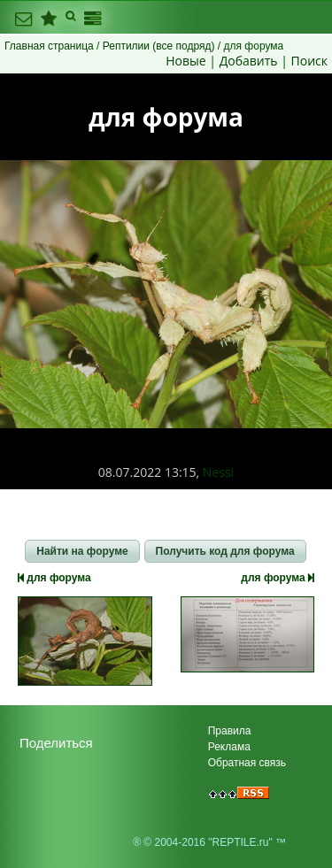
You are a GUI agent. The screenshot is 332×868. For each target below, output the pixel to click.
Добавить (249, 61)
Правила (230, 731)
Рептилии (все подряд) (159, 46)
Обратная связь (247, 763)
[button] (82, 551)
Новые (185, 61)
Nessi (218, 472)
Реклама (229, 747)
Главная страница (49, 46)
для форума (54, 578)
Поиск (309, 61)
